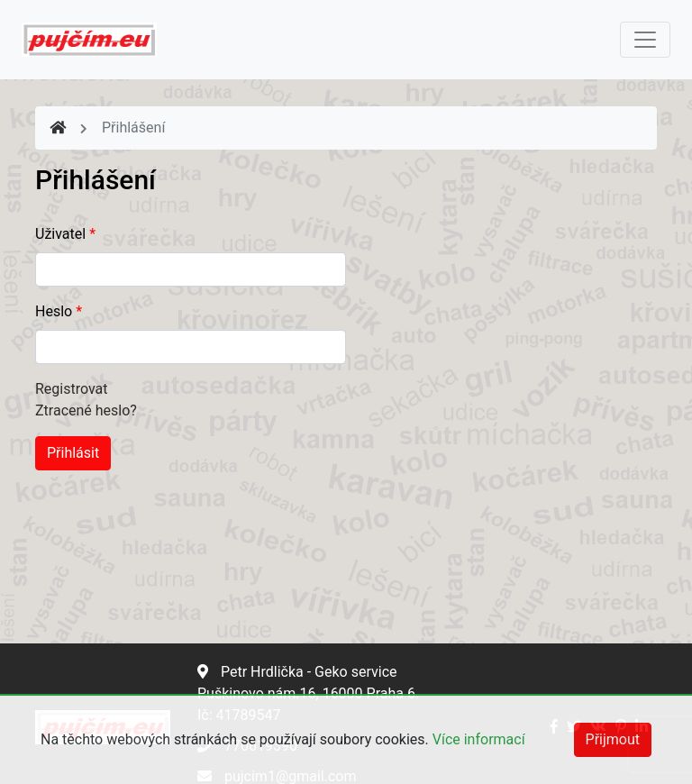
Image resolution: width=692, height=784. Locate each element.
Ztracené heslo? (86, 410)
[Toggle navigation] (645, 40)
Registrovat (72, 389)
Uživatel (65, 234)
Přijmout (613, 739)
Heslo (59, 311)
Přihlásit (73, 453)
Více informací (479, 739)
